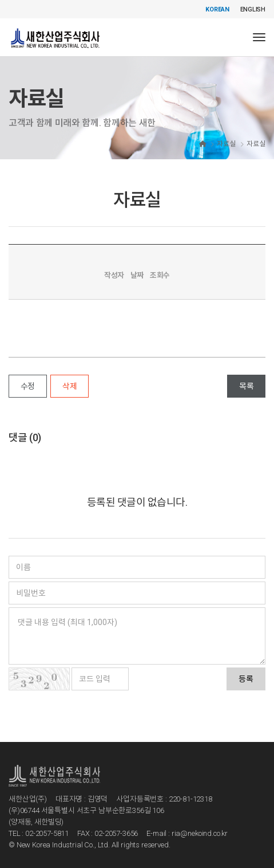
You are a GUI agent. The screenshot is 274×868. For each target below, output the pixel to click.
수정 (28, 386)
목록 (246, 386)
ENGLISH (253, 9)
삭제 (70, 386)
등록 (246, 679)
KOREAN (217, 9)
